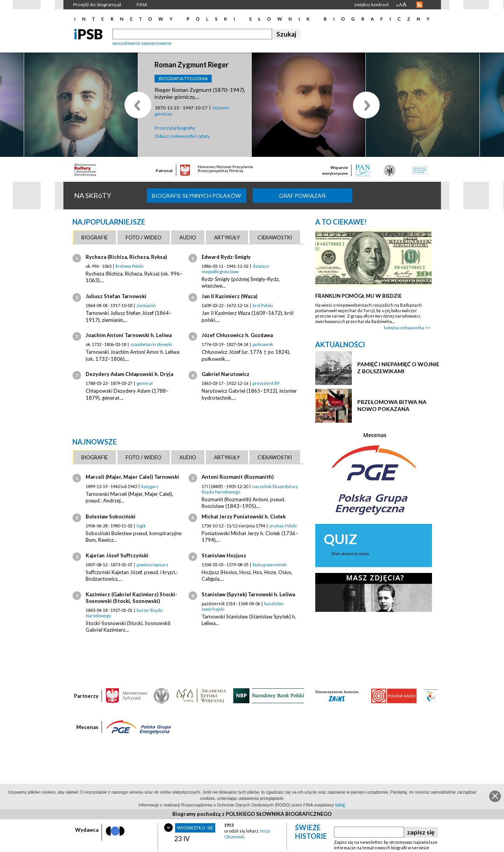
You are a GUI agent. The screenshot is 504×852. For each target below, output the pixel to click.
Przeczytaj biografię (175, 128)
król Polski (263, 305)
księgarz (150, 486)
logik (141, 526)
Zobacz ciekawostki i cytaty (182, 136)
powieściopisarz (152, 565)
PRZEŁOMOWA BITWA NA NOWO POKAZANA (392, 405)
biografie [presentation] (95, 237)
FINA (142, 4)
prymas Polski (283, 526)
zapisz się (421, 832)
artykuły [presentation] (227, 237)
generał (145, 383)
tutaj (340, 805)
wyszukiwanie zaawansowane (142, 43)
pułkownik (263, 344)
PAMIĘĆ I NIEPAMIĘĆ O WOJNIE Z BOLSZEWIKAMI (398, 368)
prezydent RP (266, 383)
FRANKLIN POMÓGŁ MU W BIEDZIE (358, 296)
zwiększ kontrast (371, 4)
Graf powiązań (302, 196)
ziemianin (146, 305)
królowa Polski (130, 266)
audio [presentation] (188, 237)
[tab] (95, 237)
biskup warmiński (270, 565)
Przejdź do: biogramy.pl (97, 4)
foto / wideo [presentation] (144, 237)
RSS (420, 5)
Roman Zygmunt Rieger (191, 65)
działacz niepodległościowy (235, 269)
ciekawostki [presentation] (275, 237)
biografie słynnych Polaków (196, 196)
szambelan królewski (151, 344)
